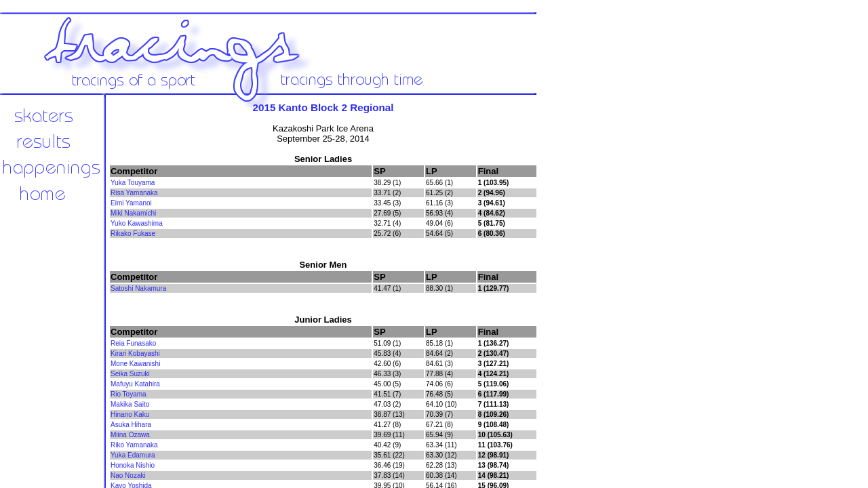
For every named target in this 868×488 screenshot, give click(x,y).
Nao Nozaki (128, 475)
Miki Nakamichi (133, 213)
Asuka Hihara (131, 425)
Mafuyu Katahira (135, 384)
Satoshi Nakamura (138, 288)
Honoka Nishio (133, 465)
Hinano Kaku (130, 414)
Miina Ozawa (130, 435)
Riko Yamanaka (134, 445)
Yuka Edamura (133, 455)
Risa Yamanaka (134, 193)
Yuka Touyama (133, 183)
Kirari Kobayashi (135, 353)
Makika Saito (130, 404)
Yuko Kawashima (137, 223)
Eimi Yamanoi (131, 203)
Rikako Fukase (133, 233)
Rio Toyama (129, 394)
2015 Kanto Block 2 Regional (323, 107)
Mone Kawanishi (135, 364)
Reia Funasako (133, 343)
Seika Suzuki (130, 374)
